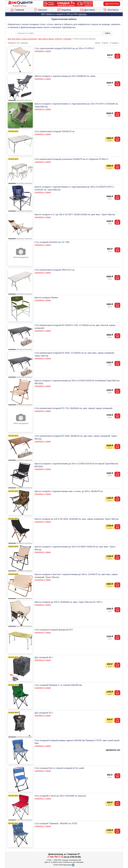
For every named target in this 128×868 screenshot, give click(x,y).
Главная (17, 9)
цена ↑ (98, 43)
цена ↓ (106, 43)
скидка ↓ (115, 43)
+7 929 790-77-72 (55, 857)
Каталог (40, 9)
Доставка (87, 9)
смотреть (82, 14)
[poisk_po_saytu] (59, 33)
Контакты (111, 9)
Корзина (64, 9)
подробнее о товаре (43, 51)
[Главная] (20, 3)
